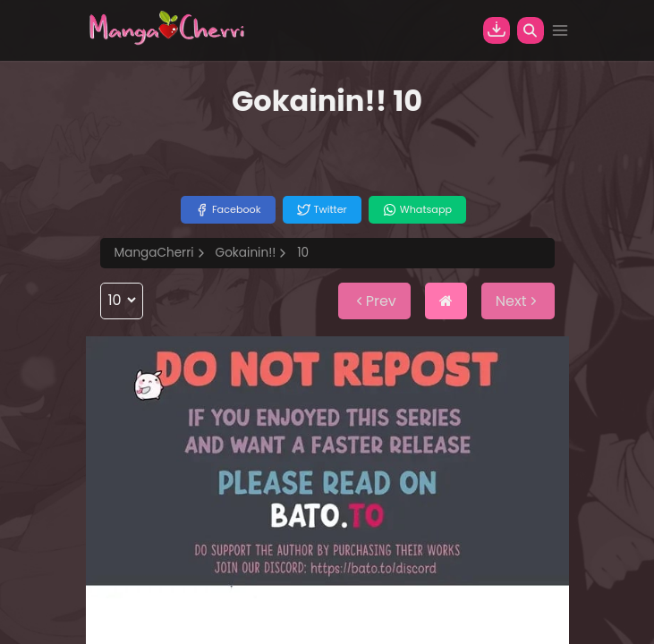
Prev (374, 301)
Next (518, 301)
